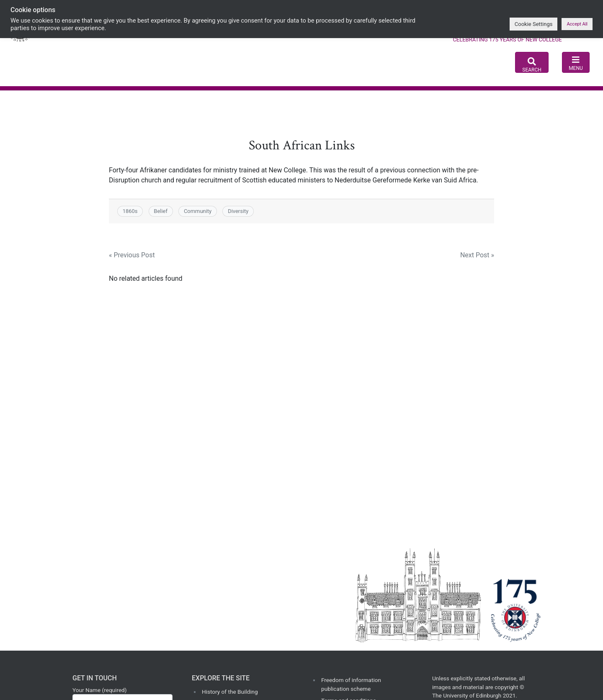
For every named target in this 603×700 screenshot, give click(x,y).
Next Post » (477, 255)
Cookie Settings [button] (534, 24)
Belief (161, 211)
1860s (130, 211)
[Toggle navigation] (575, 62)
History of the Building (230, 692)
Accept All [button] (577, 24)
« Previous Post (132, 255)
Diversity (238, 211)
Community (198, 211)
